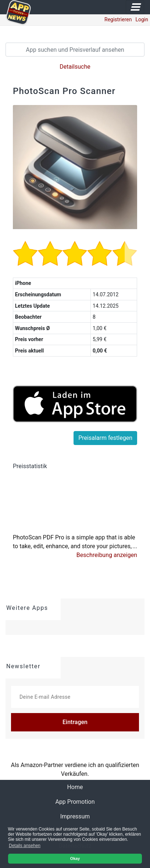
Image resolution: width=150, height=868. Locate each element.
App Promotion (75, 802)
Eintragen (75, 722)
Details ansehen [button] (25, 846)
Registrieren (118, 19)
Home (81, 786)
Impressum (75, 816)
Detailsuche (75, 67)
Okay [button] (75, 858)
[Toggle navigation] (135, 7)
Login (142, 19)
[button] (107, 555)
